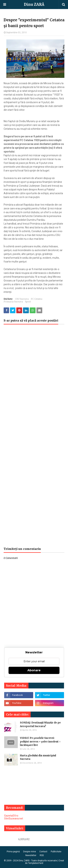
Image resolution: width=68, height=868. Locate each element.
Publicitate (56, 852)
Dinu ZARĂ (34, 4)
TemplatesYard (36, 863)
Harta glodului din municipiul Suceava (38, 757)
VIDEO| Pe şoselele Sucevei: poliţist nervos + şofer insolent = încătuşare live (40, 742)
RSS (42, 855)
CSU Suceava (22, 299)
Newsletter (31, 855)
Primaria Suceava (13, 302)
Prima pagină (13, 852)
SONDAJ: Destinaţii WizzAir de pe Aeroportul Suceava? (40, 724)
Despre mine (30, 852)
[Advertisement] (34, 438)
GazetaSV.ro (11, 816)
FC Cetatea (37, 299)
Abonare (34, 670)
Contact (43, 852)
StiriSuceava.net (14, 819)
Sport (28, 302)
